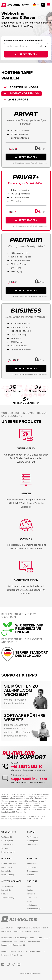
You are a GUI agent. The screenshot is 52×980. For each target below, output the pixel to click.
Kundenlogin (43, 5)
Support (32, 881)
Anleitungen (32, 905)
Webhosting (9, 832)
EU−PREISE (43, 163)
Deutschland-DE (19, 945)
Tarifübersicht (7, 837)
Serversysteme (7, 886)
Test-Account (6, 848)
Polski (14, 955)
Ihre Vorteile (6, 871)
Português (5, 955)
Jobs (40, 938)
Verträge (31, 875)
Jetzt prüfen (29, 54)
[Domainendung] (43, 46)
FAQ (29, 886)
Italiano (40, 951)
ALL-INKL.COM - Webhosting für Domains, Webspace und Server (15, 5)
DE (36, 5)
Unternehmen (7, 938)
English (4, 951)
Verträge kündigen (34, 909)
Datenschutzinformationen (29, 941)
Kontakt (30, 890)
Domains (7, 858)
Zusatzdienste (33, 845)
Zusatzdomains (7, 845)
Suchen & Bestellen (9, 864)
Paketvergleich (7, 841)
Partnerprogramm (8, 852)
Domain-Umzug (7, 875)
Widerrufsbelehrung (9, 941)
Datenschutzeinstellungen (30, 974)
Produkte (5, 894)
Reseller (32, 858)
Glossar (30, 901)
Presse (33, 938)
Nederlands (22, 951)
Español (32, 951)
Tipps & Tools (32, 898)
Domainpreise (33, 841)
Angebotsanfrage (8, 898)
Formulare (31, 894)
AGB (46, 938)
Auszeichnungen (21, 938)
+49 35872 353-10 (27, 767)
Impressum (6, 945)
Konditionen (32, 864)
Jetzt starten (28, 157)
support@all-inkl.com (29, 779)
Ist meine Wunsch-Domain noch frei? (23, 41)
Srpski (21, 955)
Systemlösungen (12, 881)
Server (31, 832)
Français (12, 951)
